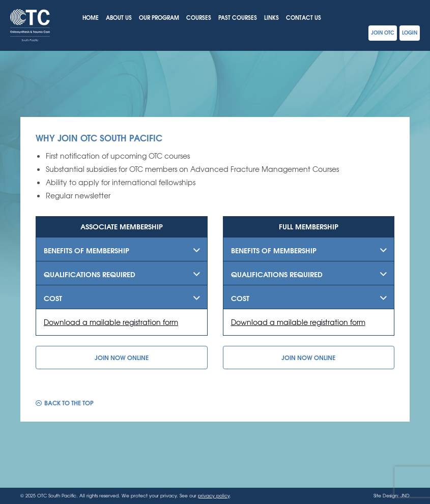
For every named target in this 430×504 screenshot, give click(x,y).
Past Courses (238, 17)
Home (91, 17)
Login (410, 32)
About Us (119, 17)
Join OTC (383, 32)
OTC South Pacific (30, 25)
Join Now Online (122, 357)
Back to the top (69, 402)
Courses (199, 17)
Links (271, 17)
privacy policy (214, 496)
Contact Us (304, 17)
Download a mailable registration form (111, 322)
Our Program (159, 17)
